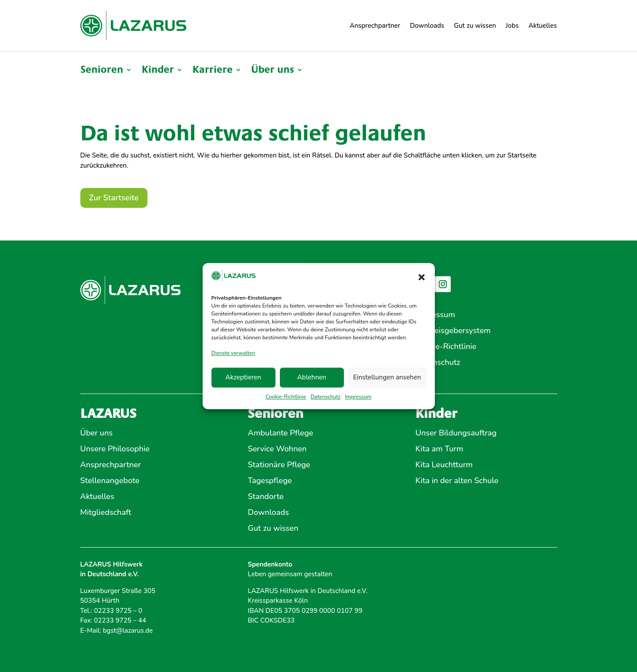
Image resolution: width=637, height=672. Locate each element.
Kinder (158, 71)
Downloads (427, 26)
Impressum (358, 397)
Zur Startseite (114, 198)
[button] (422, 278)
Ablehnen (312, 378)
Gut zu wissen (475, 26)
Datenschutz (326, 397)
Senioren (102, 71)
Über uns (273, 71)
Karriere (213, 71)
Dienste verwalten (233, 353)
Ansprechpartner (375, 26)
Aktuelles (543, 26)
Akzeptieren (243, 378)
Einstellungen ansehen (387, 378)
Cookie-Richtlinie (286, 397)
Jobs (512, 26)
